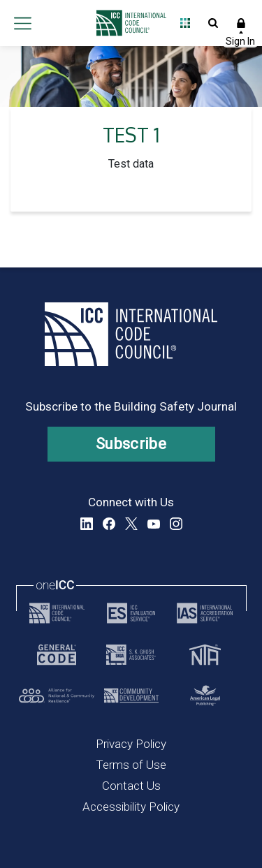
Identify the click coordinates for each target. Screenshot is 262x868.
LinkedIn (87, 524)
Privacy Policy (131, 744)
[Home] (128, 23)
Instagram (176, 524)
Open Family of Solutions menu (185, 23)
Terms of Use (131, 765)
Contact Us (131, 786)
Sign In (241, 23)
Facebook (109, 524)
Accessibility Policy (131, 807)
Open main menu (22, 23)
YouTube (154, 524)
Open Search (213, 23)
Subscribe (131, 444)
